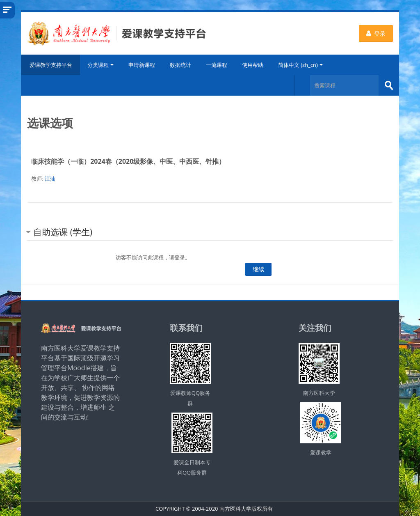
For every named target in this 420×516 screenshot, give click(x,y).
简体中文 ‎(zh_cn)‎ (300, 65)
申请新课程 (142, 65)
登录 (376, 33)
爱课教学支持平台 (50, 65)
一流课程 (217, 65)
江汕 (50, 179)
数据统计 (180, 65)
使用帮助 (253, 65)
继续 (258, 269)
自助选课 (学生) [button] (63, 232)
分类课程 (100, 65)
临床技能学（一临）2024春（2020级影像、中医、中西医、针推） (128, 161)
